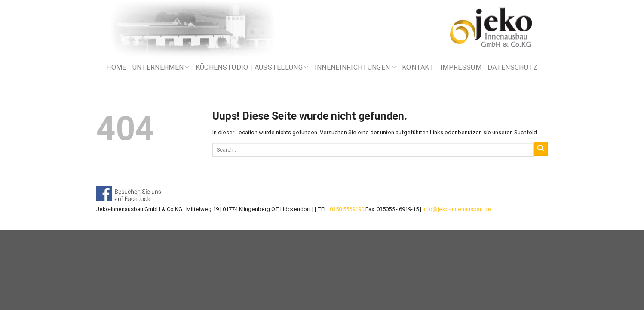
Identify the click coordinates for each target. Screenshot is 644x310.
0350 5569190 (347, 209)
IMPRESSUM (461, 67)
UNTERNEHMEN (161, 68)
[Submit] (541, 149)
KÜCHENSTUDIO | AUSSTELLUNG (252, 68)
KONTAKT (418, 67)
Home (116, 67)
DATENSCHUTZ (513, 67)
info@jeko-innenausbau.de (457, 209)
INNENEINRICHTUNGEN (355, 68)
